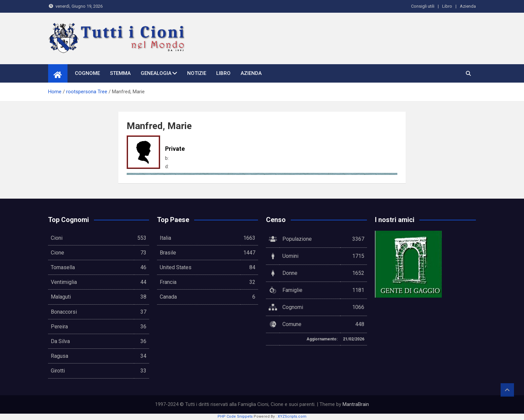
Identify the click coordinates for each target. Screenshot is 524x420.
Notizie (197, 73)
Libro (447, 6)
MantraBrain (356, 404)
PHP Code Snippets (235, 416)
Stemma (120, 73)
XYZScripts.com (292, 416)
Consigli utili (423, 6)
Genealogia (156, 73)
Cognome (87, 73)
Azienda (468, 6)
